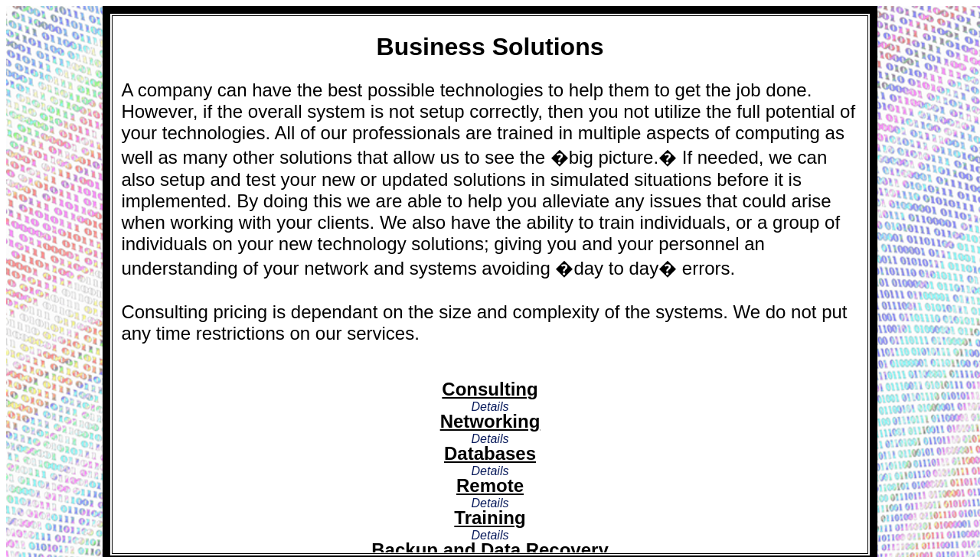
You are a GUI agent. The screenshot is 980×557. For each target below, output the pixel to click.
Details (490, 407)
